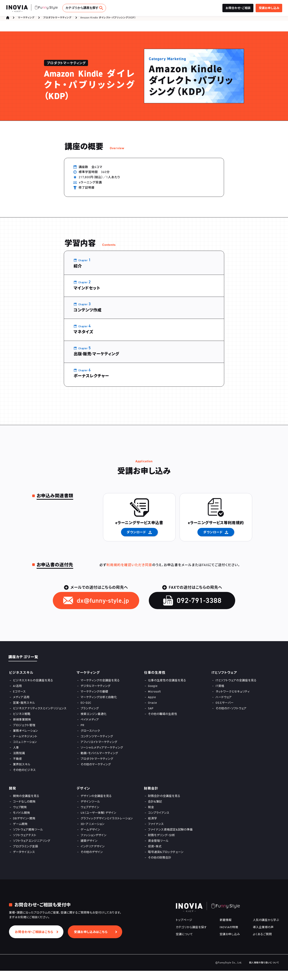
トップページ (184, 929)
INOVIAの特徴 (229, 936)
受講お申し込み (230, 943)
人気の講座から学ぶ (266, 929)
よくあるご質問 (262, 943)
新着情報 (226, 929)
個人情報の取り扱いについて (264, 972)
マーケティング (26, 19)
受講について (184, 943)
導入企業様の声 (263, 936)
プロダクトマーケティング (57, 19)
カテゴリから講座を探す (82, 8)
